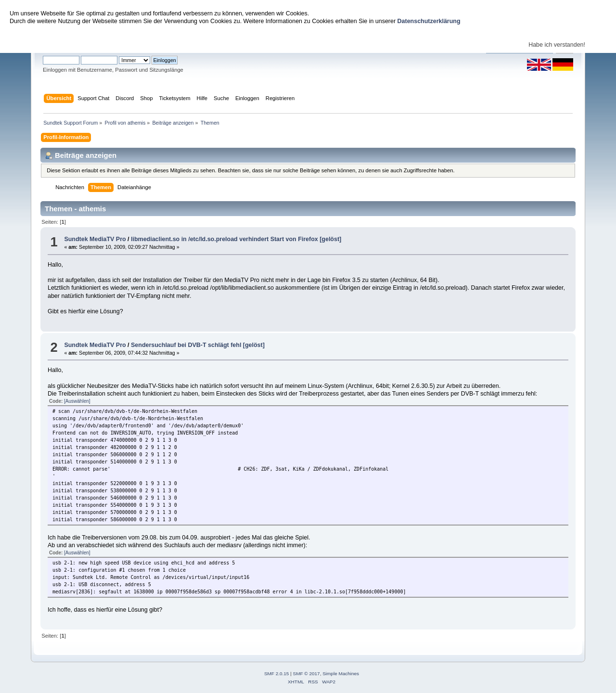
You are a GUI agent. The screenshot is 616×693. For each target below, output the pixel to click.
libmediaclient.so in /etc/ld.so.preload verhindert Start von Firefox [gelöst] (236, 239)
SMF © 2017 (307, 674)
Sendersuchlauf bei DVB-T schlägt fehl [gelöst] (198, 345)
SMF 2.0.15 (277, 674)
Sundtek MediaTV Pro (95, 239)
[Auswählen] (77, 401)
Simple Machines (341, 674)
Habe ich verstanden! (557, 45)
